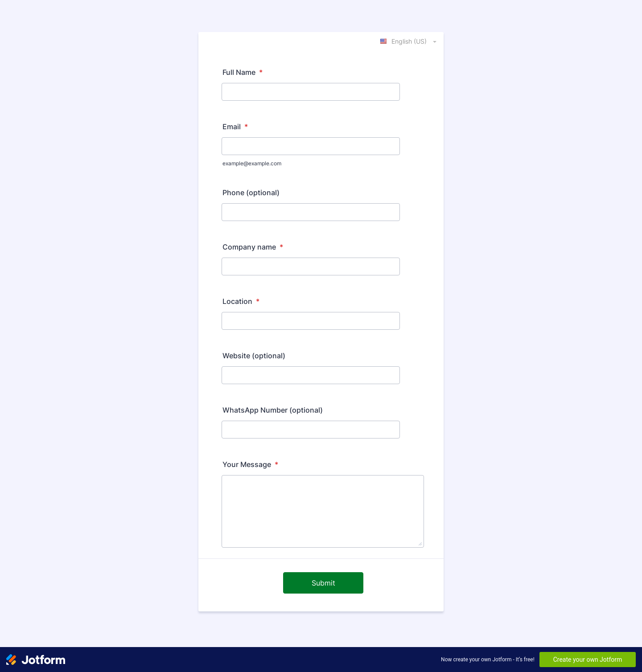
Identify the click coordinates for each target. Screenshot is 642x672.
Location (241, 301)
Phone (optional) (251, 193)
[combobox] (409, 41)
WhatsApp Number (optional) (273, 410)
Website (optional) (254, 356)
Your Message (250, 464)
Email (235, 127)
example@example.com (252, 163)
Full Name (243, 72)
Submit (323, 583)
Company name (253, 247)
